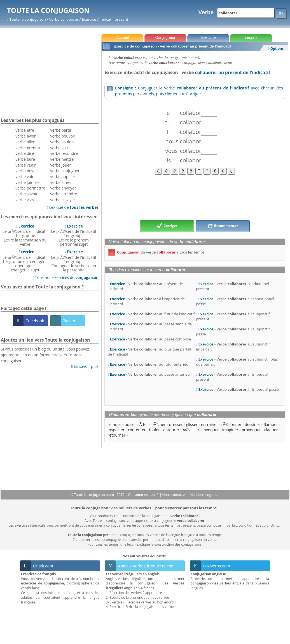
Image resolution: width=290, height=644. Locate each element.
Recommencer (223, 226)
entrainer (210, 424)
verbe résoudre (64, 153)
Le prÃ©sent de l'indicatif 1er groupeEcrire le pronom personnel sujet (74, 235)
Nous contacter (175, 495)
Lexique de (73, 207)
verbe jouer (61, 165)
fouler (154, 430)
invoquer (211, 430)
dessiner (252, 424)
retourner (116, 435)
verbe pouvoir (63, 136)
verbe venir (26, 165)
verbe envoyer (63, 188)
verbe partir (61, 130)
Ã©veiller (191, 430)
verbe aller (25, 142)
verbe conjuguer (65, 171)
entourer (171, 430)
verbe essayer (63, 200)
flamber (271, 424)
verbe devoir (27, 171)
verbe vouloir (62, 142)
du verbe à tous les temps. (157, 252)
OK (281, 13)
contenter (137, 430)
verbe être (25, 130)
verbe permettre (31, 188)
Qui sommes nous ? (144, 495)
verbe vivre (26, 200)
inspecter (116, 430)
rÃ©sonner (231, 424)
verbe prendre (29, 148)
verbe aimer (61, 182)
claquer (271, 430)
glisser (192, 424)
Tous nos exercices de (66, 277)
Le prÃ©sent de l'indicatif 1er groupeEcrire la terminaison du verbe (25, 235)
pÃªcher (159, 424)
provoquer (251, 430)
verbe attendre (64, 194)
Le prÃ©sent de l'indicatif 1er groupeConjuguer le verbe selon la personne (74, 261)
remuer (114, 424)
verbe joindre (28, 182)
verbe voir (25, 177)
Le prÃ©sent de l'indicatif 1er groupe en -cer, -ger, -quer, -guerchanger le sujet (25, 261)
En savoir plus (85, 366)
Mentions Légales (204, 495)
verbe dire (25, 153)
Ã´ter (144, 424)
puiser (130, 424)
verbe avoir (26, 136)
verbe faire (25, 159)
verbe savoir (27, 194)
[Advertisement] (195, 197)
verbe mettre (62, 159)
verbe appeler (63, 177)
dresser (176, 424)
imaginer (230, 430)
